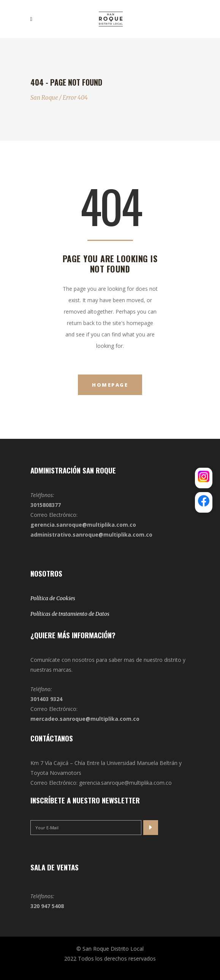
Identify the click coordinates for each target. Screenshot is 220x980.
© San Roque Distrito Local (110, 949)
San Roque (44, 98)
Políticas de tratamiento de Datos (70, 614)
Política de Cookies (53, 598)
